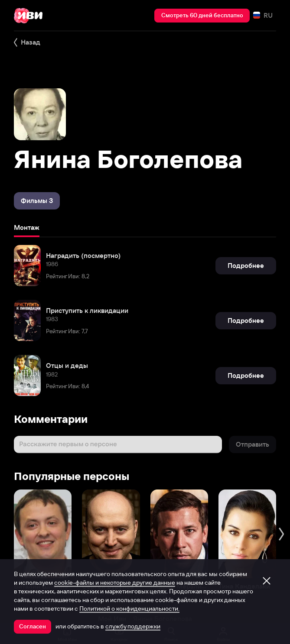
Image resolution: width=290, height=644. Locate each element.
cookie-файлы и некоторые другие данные (115, 583)
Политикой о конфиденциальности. (129, 609)
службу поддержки (133, 626)
